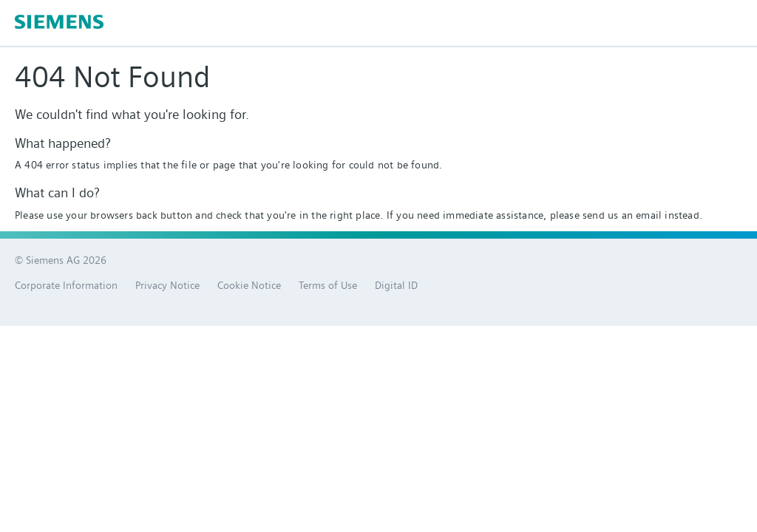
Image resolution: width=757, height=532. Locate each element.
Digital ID (396, 285)
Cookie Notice (249, 285)
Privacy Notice (167, 285)
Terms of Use (328, 285)
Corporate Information (66, 285)
